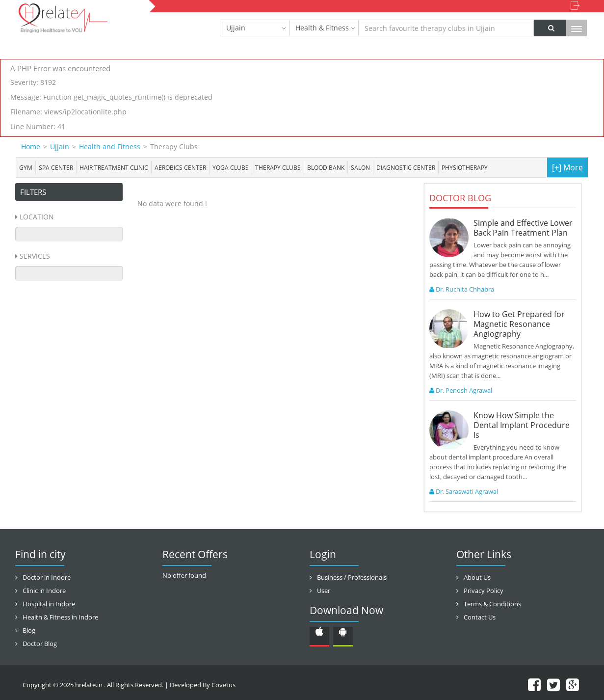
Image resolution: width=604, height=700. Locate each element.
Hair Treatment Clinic (114, 167)
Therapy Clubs (278, 167)
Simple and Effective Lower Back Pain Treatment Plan (523, 228)
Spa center (56, 167)
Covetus (223, 685)
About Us (477, 577)
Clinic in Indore (44, 591)
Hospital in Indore (49, 604)
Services (35, 256)
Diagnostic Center (406, 167)
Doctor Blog (40, 644)
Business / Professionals (352, 577)
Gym (26, 167)
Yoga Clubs (231, 167)
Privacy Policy (484, 591)
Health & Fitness (322, 28)
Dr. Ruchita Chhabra (462, 289)
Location (37, 217)
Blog (29, 630)
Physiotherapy (465, 167)
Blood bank (326, 167)
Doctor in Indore (47, 577)
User (324, 591)
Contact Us (480, 617)
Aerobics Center (180, 167)
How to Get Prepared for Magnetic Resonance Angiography (519, 324)
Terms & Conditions (492, 604)
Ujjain (236, 28)
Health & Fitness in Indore (60, 617)
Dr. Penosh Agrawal (461, 390)
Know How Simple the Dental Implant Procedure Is (522, 425)
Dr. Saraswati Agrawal (464, 491)
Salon (360, 167)
